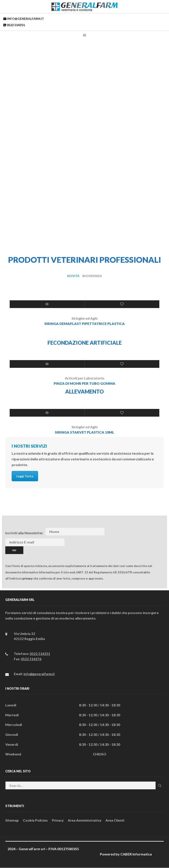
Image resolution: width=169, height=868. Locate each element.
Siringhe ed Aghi (84, 318)
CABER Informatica (136, 854)
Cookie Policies (36, 820)
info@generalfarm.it (25, 19)
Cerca (160, 786)
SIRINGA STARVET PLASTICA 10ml (84, 432)
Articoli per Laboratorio (85, 378)
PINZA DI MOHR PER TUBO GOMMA (84, 383)
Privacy (58, 820)
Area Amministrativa (86, 820)
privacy (28, 579)
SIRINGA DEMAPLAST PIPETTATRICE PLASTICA (84, 324)
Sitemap (12, 820)
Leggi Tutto (25, 476)
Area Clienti (117, 820)
